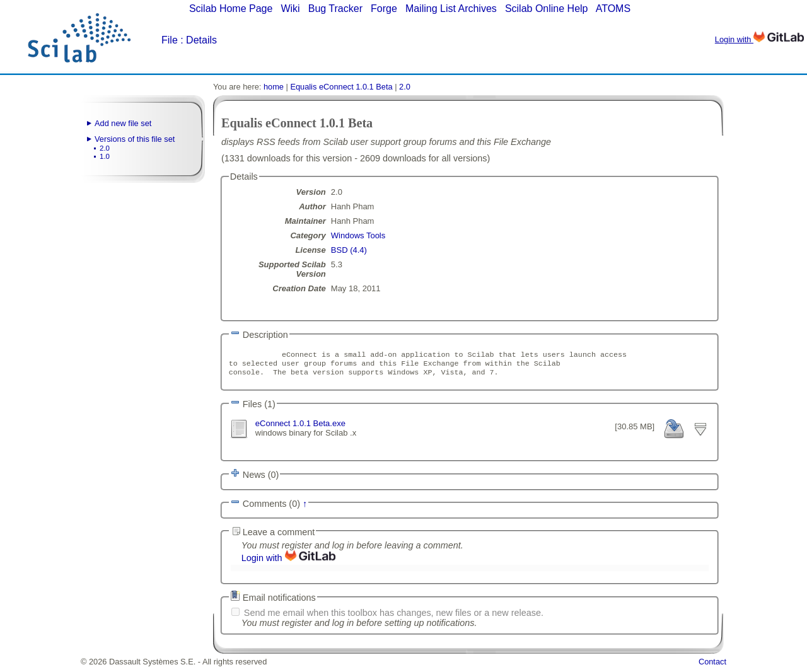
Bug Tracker (335, 9)
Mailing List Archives (451, 9)
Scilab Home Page (231, 9)
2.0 (105, 148)
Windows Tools (358, 235)
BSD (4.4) (349, 250)
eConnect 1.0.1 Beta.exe (300, 427)
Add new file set (123, 123)
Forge (384, 9)
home (274, 87)
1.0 (105, 156)
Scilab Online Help (547, 9)
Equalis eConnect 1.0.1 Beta (341, 87)
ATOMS (613, 9)
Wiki (290, 9)
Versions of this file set (135, 139)
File (170, 40)
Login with (759, 39)
